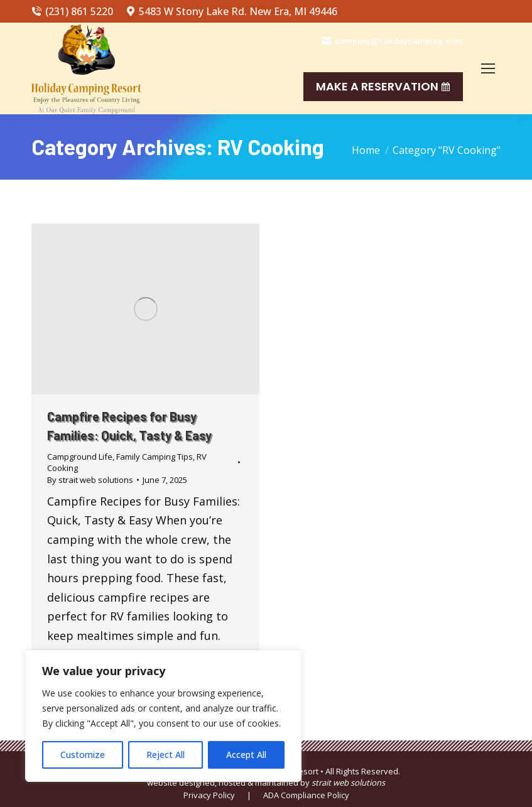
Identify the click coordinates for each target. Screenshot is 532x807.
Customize (83, 755)
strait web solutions (348, 783)
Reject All (166, 755)
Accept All (246, 755)
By (90, 480)
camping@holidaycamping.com (392, 41)
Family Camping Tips (155, 457)
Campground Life (80, 457)
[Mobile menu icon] (488, 68)
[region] (163, 716)
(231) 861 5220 (72, 11)
